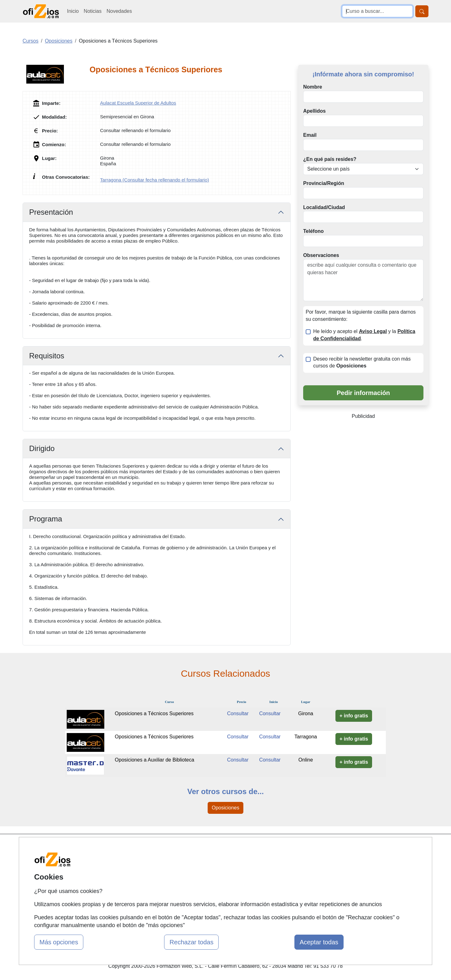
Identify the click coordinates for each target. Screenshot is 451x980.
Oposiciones (225, 808)
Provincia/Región (324, 183)
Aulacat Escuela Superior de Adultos (138, 103)
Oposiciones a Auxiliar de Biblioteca (155, 760)
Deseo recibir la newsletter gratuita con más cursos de (362, 362)
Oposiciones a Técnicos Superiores (154, 713)
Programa (46, 519)
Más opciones (59, 942)
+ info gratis (354, 716)
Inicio (73, 11)
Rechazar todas (191, 942)
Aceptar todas (319, 942)
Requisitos (47, 356)
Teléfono (313, 231)
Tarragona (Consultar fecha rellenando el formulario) (155, 180)
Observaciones (321, 255)
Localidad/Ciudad (324, 207)
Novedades (119, 11)
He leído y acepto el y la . (364, 335)
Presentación (51, 212)
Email (310, 135)
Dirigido (42, 448)
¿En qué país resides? (330, 159)
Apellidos (314, 111)
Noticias (93, 11)
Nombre (313, 87)
